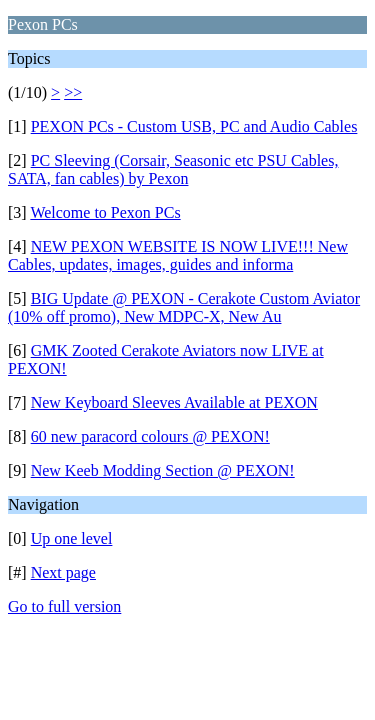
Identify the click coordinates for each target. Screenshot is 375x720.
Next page (63, 572)
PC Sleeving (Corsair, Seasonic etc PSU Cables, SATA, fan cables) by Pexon (173, 169)
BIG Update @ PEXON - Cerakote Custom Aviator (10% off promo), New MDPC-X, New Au (184, 307)
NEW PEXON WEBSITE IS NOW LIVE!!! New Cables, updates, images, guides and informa (178, 255)
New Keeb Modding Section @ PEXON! (163, 470)
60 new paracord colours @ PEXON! (150, 436)
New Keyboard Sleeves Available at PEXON (174, 402)
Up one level (72, 538)
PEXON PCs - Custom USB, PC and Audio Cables (194, 126)
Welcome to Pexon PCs (105, 212)
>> (73, 92)
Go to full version (64, 606)
